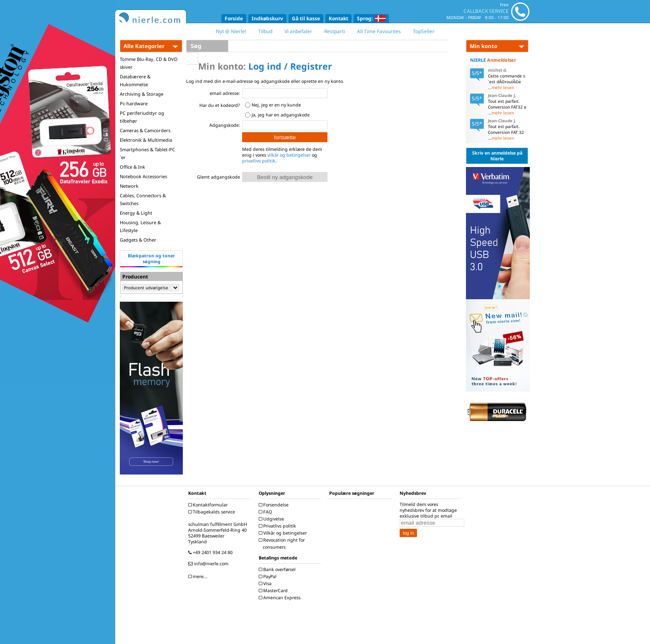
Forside (234, 18)
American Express (281, 598)
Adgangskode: (225, 125)
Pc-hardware (134, 103)
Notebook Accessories (143, 176)
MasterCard (274, 591)
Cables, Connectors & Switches (143, 199)
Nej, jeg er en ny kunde (276, 105)
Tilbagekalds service (213, 512)
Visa (266, 583)
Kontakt (338, 18)
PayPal (269, 576)
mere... (199, 576)
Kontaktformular (209, 505)
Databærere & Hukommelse (135, 80)
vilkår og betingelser (289, 155)
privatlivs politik (259, 161)
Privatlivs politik (278, 526)
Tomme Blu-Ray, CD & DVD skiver (149, 63)
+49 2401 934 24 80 (211, 552)
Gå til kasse (306, 18)
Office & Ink (132, 167)
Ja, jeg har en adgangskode (281, 115)
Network (129, 186)
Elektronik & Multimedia (146, 140)
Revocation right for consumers (283, 544)
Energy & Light (136, 213)
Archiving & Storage (142, 94)
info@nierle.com (209, 564)
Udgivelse (272, 519)
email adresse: (225, 93)
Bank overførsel (278, 569)
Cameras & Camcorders (145, 130)
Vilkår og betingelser (284, 533)
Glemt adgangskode (218, 177)
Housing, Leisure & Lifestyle (140, 226)
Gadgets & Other (138, 240)
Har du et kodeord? (220, 105)
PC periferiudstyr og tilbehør (142, 117)
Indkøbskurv (267, 18)
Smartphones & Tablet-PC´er (147, 153)
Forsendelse (275, 505)
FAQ (266, 512)
